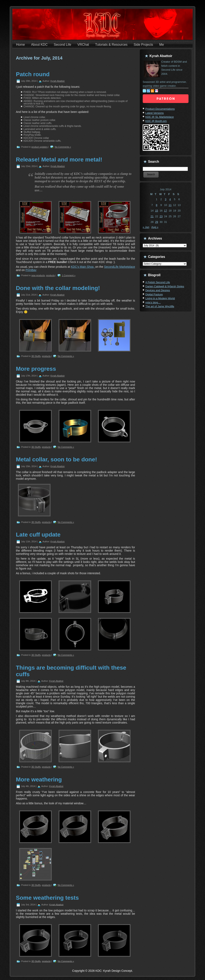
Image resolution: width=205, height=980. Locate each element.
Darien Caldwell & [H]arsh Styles (165, 286)
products (51, 275)
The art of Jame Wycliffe (160, 306)
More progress (36, 369)
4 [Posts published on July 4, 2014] (170, 199)
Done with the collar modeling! (58, 288)
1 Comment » (69, 275)
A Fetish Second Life (158, 282)
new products (38, 275)
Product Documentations (160, 109)
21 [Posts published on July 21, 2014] (152, 216)
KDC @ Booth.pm (156, 121)
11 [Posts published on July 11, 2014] (170, 205)
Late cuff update (38, 535)
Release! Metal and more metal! (59, 160)
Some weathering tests (47, 898)
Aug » (155, 227)
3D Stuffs (36, 356)
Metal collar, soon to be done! (57, 459)
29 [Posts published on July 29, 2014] (157, 222)
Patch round (33, 74)
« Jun (146, 227)
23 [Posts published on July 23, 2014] (161, 216)
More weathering (39, 779)
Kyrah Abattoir (58, 81)
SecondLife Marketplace (120, 267)
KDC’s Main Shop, (83, 267)
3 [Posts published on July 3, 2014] (166, 199)
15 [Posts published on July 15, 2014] (157, 211)
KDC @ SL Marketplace (160, 117)
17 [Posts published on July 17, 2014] (166, 211)
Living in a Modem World (160, 298)
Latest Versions (155, 113)
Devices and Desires (158, 290)
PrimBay (31, 270)
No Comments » (63, 147)
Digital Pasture (154, 294)
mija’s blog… (153, 302)
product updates (39, 147)
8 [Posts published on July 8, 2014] (157, 205)
